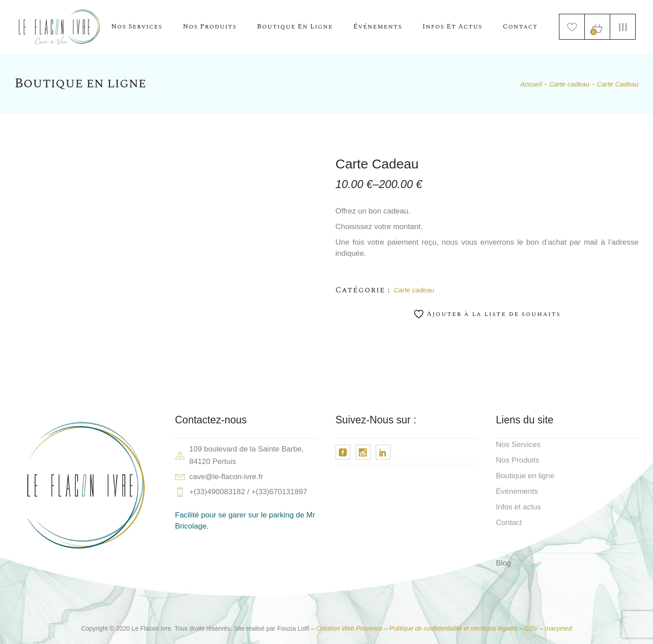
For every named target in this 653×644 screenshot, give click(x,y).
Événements (517, 491)
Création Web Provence (349, 628)
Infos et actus (519, 507)
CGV (531, 628)
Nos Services (518, 445)
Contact (509, 523)
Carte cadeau (414, 290)
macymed (558, 628)
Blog (504, 563)
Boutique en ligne (525, 476)
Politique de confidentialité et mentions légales (454, 628)
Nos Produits (518, 460)
